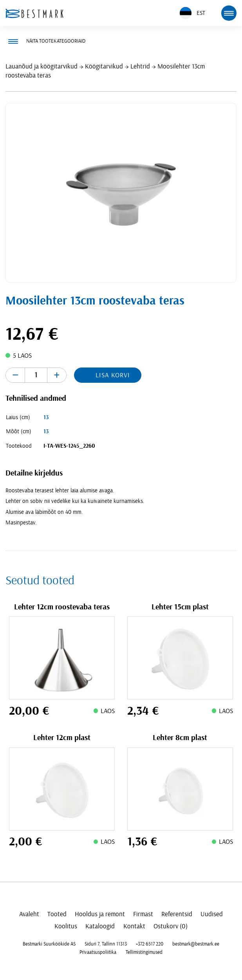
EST (192, 13)
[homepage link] (34, 13)
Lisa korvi (113, 375)
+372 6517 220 (150, 944)
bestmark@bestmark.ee (196, 944)
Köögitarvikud (104, 66)
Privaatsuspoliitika (98, 952)
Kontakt (134, 926)
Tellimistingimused (144, 952)
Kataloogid (100, 926)
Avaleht (29, 914)
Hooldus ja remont (100, 914)
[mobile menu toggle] (229, 13)
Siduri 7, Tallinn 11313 (106, 944)
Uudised (212, 914)
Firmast (143, 914)
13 (46, 417)
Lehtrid (140, 66)
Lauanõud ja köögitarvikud (42, 66)
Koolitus (66, 926)
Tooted (57, 914)
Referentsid (177, 914)
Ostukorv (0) (171, 926)
